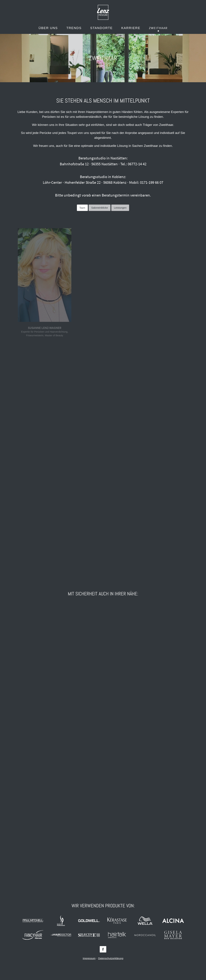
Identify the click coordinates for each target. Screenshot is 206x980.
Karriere (131, 28)
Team (82, 208)
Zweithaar (158, 28)
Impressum (89, 958)
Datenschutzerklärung (111, 958)
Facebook (103, 949)
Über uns (48, 28)
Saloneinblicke (99, 208)
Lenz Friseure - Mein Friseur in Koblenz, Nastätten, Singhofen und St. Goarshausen (103, 12)
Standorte (101, 28)
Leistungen (120, 208)
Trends (74, 28)
